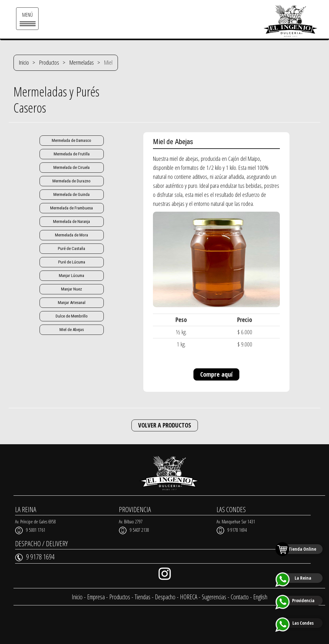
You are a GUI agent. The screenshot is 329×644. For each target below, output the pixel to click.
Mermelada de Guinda (71, 194)
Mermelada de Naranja (71, 221)
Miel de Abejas (72, 330)
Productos (49, 62)
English (260, 597)
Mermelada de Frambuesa (71, 208)
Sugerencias (214, 597)
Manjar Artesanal (72, 303)
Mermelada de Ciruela (71, 167)
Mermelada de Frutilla (72, 154)
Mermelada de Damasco (71, 140)
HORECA (189, 597)
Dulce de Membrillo (72, 316)
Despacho (165, 597)
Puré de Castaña (71, 248)
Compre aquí (216, 374)
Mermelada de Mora (71, 235)
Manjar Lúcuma (71, 276)
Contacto (240, 597)
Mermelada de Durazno (71, 181)
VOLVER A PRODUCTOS (165, 425)
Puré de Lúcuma (72, 262)
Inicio (24, 62)
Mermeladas (82, 62)
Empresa (96, 597)
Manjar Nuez (71, 289)
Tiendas (142, 597)
